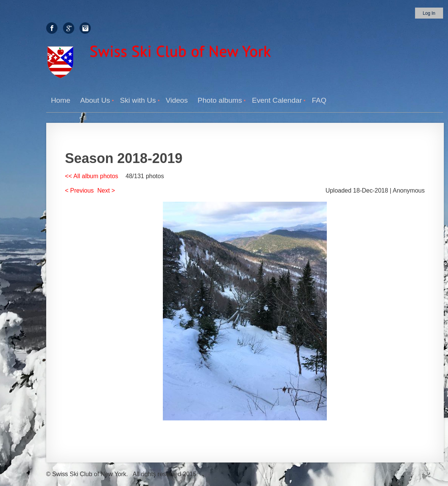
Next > (106, 190)
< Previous (80, 190)
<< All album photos (92, 176)
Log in (429, 13)
